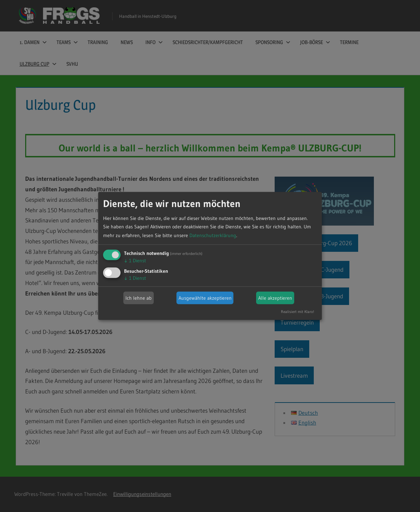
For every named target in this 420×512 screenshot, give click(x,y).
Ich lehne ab (139, 298)
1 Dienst (135, 261)
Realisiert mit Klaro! (298, 312)
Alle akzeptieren (275, 298)
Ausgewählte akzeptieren (205, 298)
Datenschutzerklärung (213, 235)
